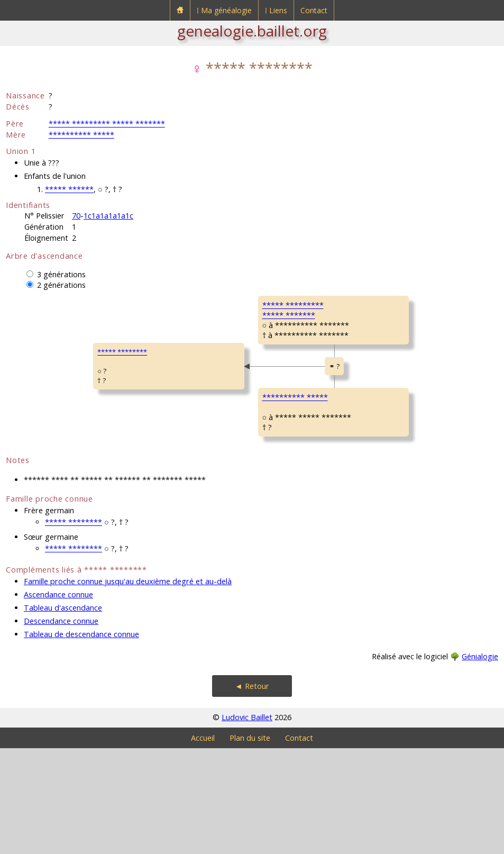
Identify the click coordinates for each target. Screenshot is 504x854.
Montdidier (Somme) (433, 333)
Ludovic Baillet (247, 823)
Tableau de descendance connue (81, 740)
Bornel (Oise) (418, 387)
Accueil (203, 844)
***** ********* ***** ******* (107, 124)
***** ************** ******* (205, 341)
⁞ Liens (276, 10)
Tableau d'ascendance (63, 714)
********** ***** (81, 135)
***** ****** (69, 189)
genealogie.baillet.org (252, 31)
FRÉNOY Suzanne (373, 368)
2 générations (61, 285)
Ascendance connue (58, 700)
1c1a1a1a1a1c (108, 216)
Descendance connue (61, 727)
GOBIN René (365, 305)
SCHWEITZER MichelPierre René (377, 437)
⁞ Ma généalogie (224, 10)
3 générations (61, 274)
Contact (314, 10)
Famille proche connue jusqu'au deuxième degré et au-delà (128, 687)
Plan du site (250, 844)
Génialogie (480, 762)
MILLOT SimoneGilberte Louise (370, 500)
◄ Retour (252, 792)
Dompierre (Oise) (424, 324)
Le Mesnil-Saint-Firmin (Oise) (438, 451)
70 (76, 216)
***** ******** (38, 405)
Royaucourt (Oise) (421, 460)
